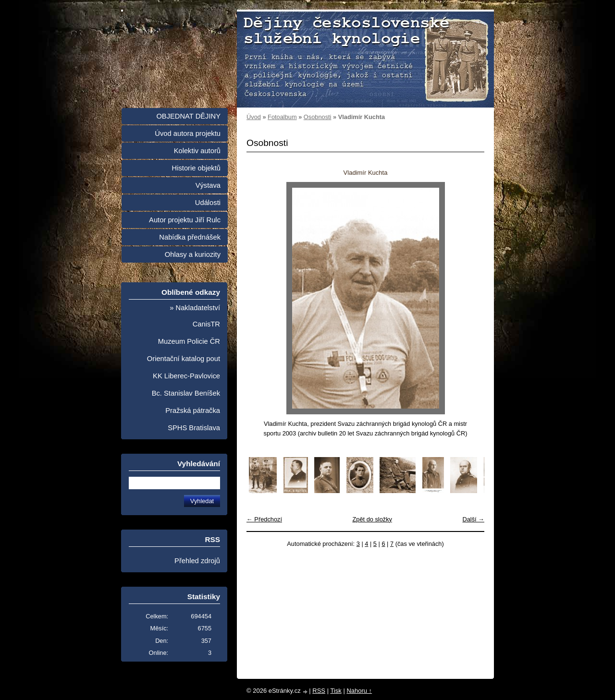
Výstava (208, 185)
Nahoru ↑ (359, 691)
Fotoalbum (282, 117)
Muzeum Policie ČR (189, 341)
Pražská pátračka (193, 410)
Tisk (336, 691)
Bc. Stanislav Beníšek (186, 393)
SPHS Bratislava (194, 428)
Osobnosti (318, 117)
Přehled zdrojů (197, 561)
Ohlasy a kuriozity (193, 254)
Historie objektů (196, 168)
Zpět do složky (372, 519)
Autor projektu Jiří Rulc (185, 220)
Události (208, 203)
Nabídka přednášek (190, 237)
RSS (319, 691)
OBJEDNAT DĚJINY (188, 116)
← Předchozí (264, 519)
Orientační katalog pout (184, 359)
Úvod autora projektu (188, 133)
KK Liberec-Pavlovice (186, 376)
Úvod (254, 117)
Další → (473, 519)
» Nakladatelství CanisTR (195, 316)
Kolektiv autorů (197, 151)
